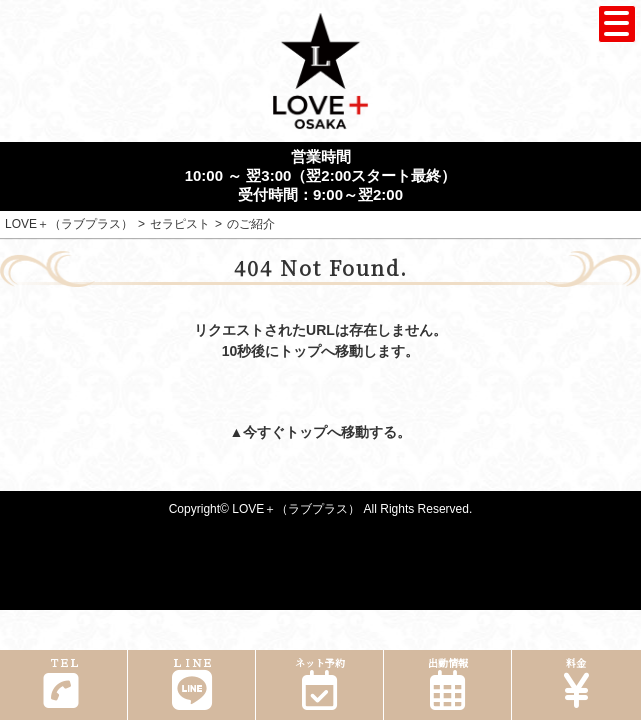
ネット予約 (319, 682)
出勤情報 (447, 682)
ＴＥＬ (61, 682)
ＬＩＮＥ (191, 682)
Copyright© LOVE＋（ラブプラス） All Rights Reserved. (321, 509)
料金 (576, 682)
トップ (306, 432)
